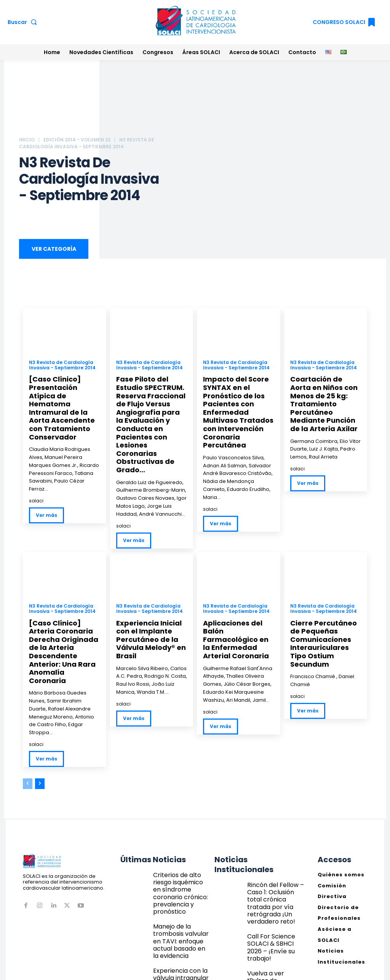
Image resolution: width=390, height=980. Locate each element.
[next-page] (40, 752)
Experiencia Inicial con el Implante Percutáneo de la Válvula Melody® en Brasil (148, 620)
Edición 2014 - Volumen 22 (77, 140)
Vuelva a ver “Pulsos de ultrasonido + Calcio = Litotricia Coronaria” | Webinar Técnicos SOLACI (274, 925)
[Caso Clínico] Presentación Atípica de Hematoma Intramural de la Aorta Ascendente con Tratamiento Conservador (63, 402)
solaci (36, 487)
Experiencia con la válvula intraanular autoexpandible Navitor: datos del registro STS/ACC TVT (181, 918)
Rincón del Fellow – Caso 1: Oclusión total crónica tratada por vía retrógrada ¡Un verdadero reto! (275, 863)
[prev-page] (28, 752)
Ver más (46, 501)
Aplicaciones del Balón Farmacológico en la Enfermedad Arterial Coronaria (238, 616)
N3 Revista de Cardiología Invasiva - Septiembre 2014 (62, 366)
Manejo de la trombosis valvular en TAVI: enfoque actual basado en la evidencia (181, 885)
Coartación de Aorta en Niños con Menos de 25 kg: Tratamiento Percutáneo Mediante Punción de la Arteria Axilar (326, 402)
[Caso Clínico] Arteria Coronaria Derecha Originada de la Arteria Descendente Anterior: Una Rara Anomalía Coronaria (63, 627)
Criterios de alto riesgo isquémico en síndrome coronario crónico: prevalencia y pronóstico (181, 853)
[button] (24, 22)
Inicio (27, 140)
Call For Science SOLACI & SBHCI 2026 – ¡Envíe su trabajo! (276, 892)
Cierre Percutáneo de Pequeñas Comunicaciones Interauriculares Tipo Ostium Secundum (325, 620)
